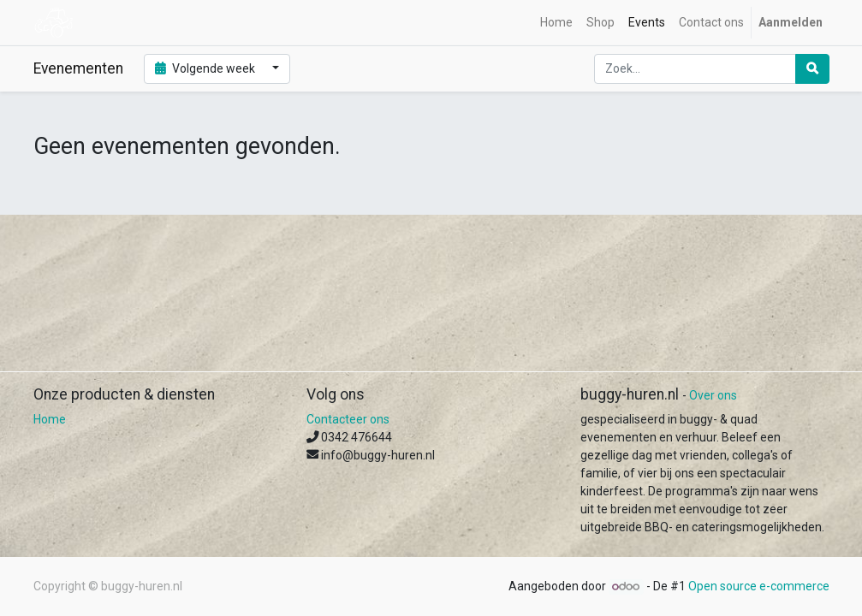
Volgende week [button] (207, 68)
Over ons (713, 395)
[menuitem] (556, 23)
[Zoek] (812, 69)
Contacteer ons (348, 419)
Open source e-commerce (759, 586)
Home (50, 419)
